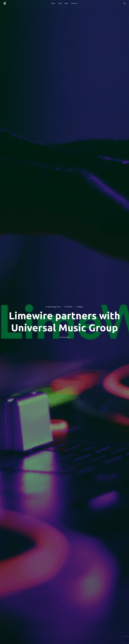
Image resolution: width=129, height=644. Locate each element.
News (59, 21)
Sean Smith (66, 51)
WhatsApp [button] (23, 626)
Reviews (104, 590)
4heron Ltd (42, 582)
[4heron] (5, 3)
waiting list (93, 465)
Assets (103, 593)
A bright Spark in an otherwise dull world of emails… (41, 550)
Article (50, 21)
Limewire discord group (37, 468)
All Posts (108, 527)
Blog (66, 3)
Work (60, 3)
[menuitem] (53, 3)
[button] (125, 3)
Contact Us (74, 3)
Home (53, 3)
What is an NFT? (61, 478)
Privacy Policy (106, 587)
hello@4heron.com (32, 615)
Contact (87, 595)
